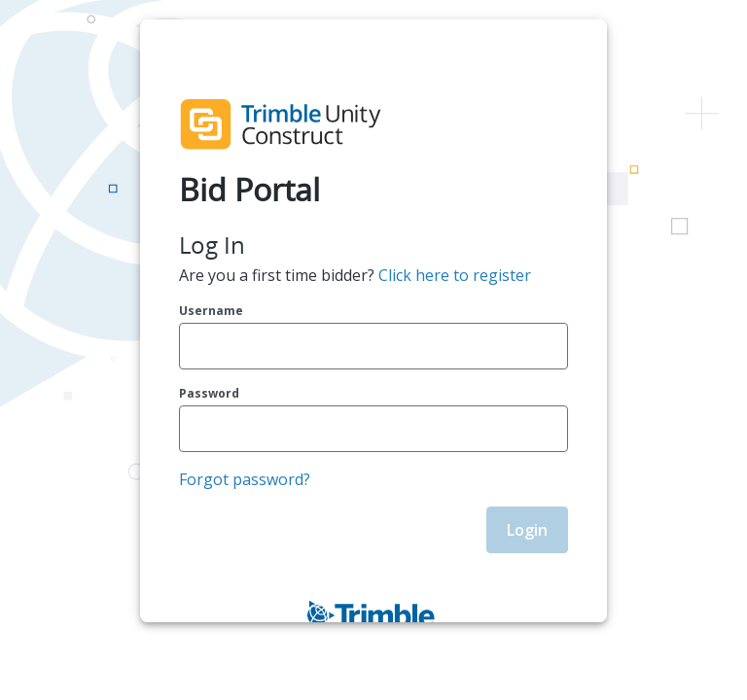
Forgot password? (245, 479)
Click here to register (455, 275)
